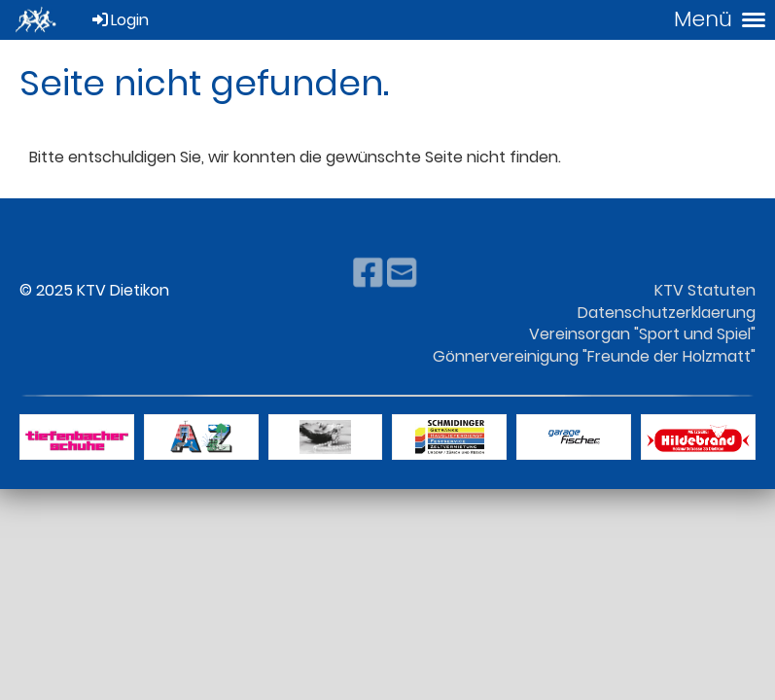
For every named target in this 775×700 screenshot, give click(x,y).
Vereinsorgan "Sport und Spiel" (642, 334)
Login (119, 20)
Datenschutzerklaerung (667, 313)
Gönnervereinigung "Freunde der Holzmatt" (594, 356)
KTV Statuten (705, 290)
